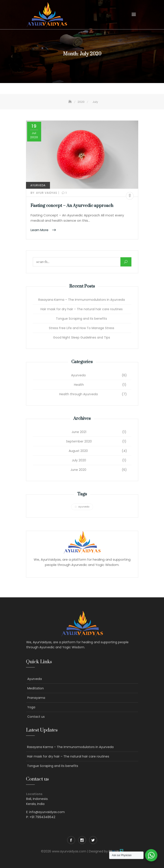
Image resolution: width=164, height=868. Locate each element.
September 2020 (79, 441)
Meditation (36, 688)
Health (79, 385)
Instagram (82, 840)
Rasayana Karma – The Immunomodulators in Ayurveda (82, 300)
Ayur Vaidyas (44, 193)
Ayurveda (38, 185)
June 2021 (79, 432)
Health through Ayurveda (78, 394)
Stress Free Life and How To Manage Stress (82, 328)
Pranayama (36, 698)
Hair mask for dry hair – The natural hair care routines (82, 309)
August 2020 (78, 451)
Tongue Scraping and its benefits (81, 319)
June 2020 (78, 470)
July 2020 (79, 460)
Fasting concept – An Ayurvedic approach (72, 206)
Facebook (71, 840)
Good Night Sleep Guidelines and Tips (82, 337)
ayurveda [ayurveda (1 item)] (84, 507)
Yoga (31, 707)
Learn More (40, 230)
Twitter (93, 840)
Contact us (36, 717)
